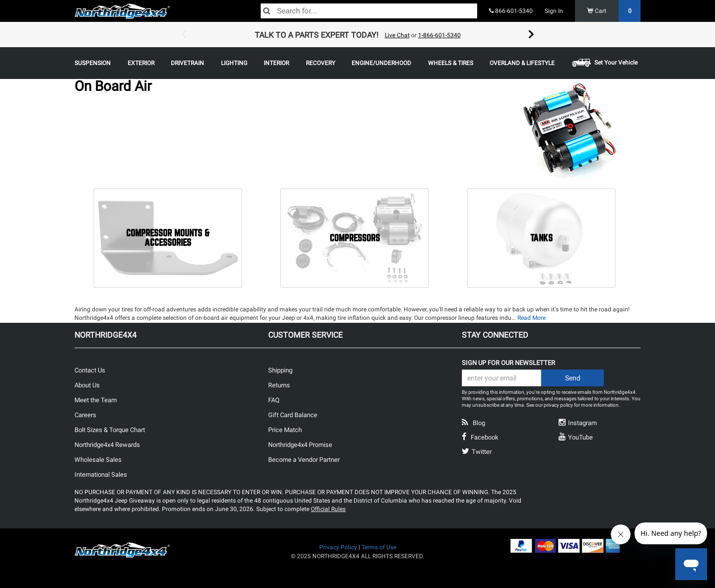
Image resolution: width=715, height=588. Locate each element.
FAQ (274, 400)
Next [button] (531, 35)
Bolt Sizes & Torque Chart (110, 430)
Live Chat (397, 35)
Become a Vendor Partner (304, 460)
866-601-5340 (511, 11)
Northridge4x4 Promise (300, 445)
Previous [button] (184, 35)
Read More (532, 318)
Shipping (280, 370)
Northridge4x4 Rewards (107, 445)
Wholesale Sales (98, 460)
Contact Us (90, 370)
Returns (279, 385)
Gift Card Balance (293, 415)
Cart (614, 11)
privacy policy (558, 405)
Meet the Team (96, 400)
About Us (87, 385)
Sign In (554, 11)
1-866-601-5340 (439, 35)
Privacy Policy (338, 547)
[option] (357, 35)
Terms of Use (379, 547)
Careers (85, 415)
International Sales (101, 475)
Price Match (285, 430)
